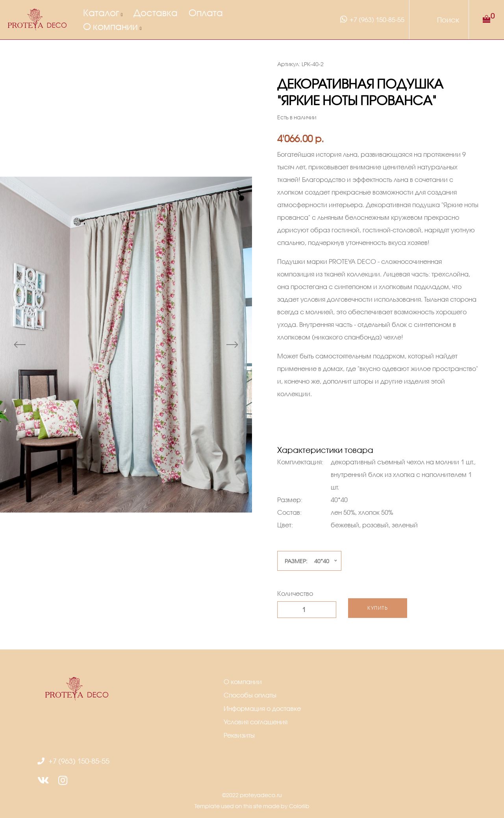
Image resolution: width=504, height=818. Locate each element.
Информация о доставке (262, 708)
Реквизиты (239, 735)
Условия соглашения (256, 722)
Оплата (206, 13)
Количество (295, 593)
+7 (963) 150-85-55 (371, 19)
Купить (378, 608)
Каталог (101, 13)
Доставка (156, 13)
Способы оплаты (250, 695)
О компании (110, 26)
